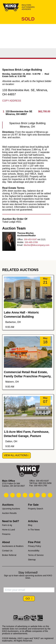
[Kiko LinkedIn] (31, 495)
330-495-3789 (31, 242)
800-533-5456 (45, 483)
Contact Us (7, 551)
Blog (30, 525)
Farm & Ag (7, 525)
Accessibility (34, 551)
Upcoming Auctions (11, 509)
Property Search (36, 509)
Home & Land (9, 530)
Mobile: (21, 242)
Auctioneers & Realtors (13, 546)
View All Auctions (16, 455)
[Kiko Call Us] (6, 495)
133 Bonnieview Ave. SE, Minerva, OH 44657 (25, 92)
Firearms (6, 534)
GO (28, 599)
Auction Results (9, 513)
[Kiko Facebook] (25, 495)
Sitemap (32, 560)
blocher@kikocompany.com (37, 245)
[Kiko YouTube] (44, 495)
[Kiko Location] (19, 495)
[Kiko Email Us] (12, 495)
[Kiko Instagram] (50, 495)
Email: (20, 245)
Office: (20, 239)
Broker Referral (9, 555)
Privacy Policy (35, 546)
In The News (34, 530)
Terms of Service (36, 555)
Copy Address (12, 101)
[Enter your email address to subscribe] (29, 590)
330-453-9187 (30, 239)
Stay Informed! (28, 572)
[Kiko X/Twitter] (37, 495)
